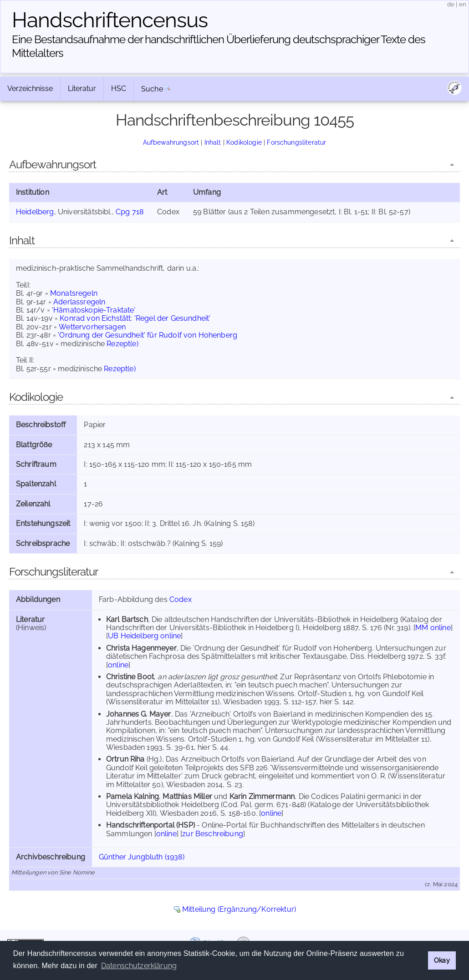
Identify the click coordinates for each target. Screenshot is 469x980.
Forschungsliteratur (296, 142)
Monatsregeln (74, 293)
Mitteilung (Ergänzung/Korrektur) (239, 909)
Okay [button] (442, 960)
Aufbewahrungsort (171, 142)
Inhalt (213, 142)
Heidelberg (35, 212)
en (463, 4)
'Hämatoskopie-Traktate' (94, 310)
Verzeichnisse (30, 88)
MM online (433, 628)
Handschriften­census (110, 20)
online (118, 665)
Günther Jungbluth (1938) (142, 857)
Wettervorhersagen (92, 327)
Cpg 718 (130, 212)
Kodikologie (244, 142)
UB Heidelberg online (144, 636)
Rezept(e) (122, 344)
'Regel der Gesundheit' (173, 318)
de (451, 4)
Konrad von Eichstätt (95, 318)
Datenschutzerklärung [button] (139, 966)
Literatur (82, 88)
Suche (152, 89)
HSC (119, 88)
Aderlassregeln (79, 302)
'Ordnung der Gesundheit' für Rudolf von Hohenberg (148, 335)
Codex (181, 599)
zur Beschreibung (213, 834)
